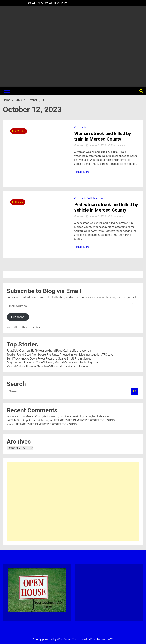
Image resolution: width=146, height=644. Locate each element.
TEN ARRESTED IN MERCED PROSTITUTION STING (84, 420)
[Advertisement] (73, 45)
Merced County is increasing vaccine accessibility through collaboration (68, 416)
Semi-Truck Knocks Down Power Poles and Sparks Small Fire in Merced (49, 358)
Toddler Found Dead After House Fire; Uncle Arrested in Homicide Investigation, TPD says (60, 354)
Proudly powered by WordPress (51, 639)
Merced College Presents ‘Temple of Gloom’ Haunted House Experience (49, 366)
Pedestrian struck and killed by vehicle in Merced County (106, 207)
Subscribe (18, 317)
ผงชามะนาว (14, 416)
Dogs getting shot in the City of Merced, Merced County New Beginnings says (53, 362)
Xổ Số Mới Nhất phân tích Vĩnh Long (28, 420)
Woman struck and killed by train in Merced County (103, 136)
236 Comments (119, 145)
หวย (9, 424)
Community (80, 127)
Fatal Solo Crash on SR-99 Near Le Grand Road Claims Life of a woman (49, 351)
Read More (83, 172)
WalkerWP (107, 639)
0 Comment (117, 216)
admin (79, 145)
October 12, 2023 (96, 145)
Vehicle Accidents (97, 198)
